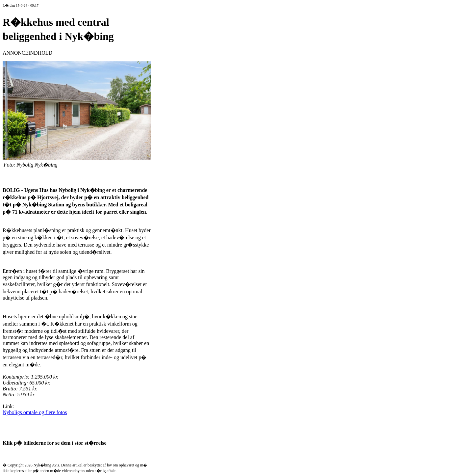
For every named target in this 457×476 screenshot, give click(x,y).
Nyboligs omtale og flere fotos (35, 412)
